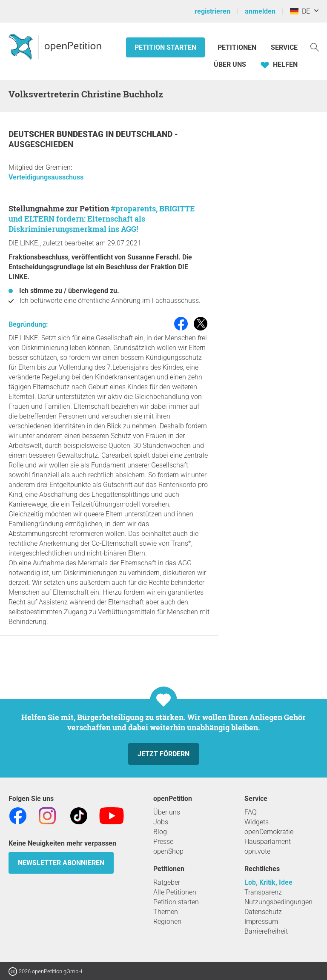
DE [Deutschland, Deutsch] (300, 11)
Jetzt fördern (163, 754)
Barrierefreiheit (266, 931)
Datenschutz (263, 912)
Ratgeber (167, 882)
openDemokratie (269, 832)
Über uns (167, 812)
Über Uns (230, 64)
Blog (160, 832)
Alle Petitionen (175, 892)
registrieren (212, 11)
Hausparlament (268, 842)
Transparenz (263, 892)
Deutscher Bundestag (57, 134)
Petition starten (165, 47)
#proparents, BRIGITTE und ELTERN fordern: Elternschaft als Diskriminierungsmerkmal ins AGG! (102, 219)
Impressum (261, 922)
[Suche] (315, 47)
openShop (168, 851)
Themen (166, 912)
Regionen (167, 922)
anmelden (260, 11)
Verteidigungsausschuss (46, 177)
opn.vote (257, 851)
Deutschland (145, 134)
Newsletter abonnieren (61, 863)
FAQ (251, 812)
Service (284, 47)
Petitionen (238, 47)
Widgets (257, 822)
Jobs (161, 822)
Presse (163, 842)
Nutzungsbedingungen (278, 902)
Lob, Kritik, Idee (268, 882)
